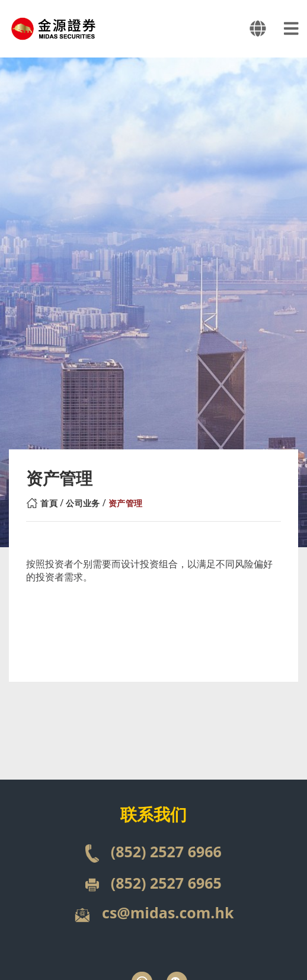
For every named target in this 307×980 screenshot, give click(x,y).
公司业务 (83, 503)
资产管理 (126, 503)
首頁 (49, 503)
